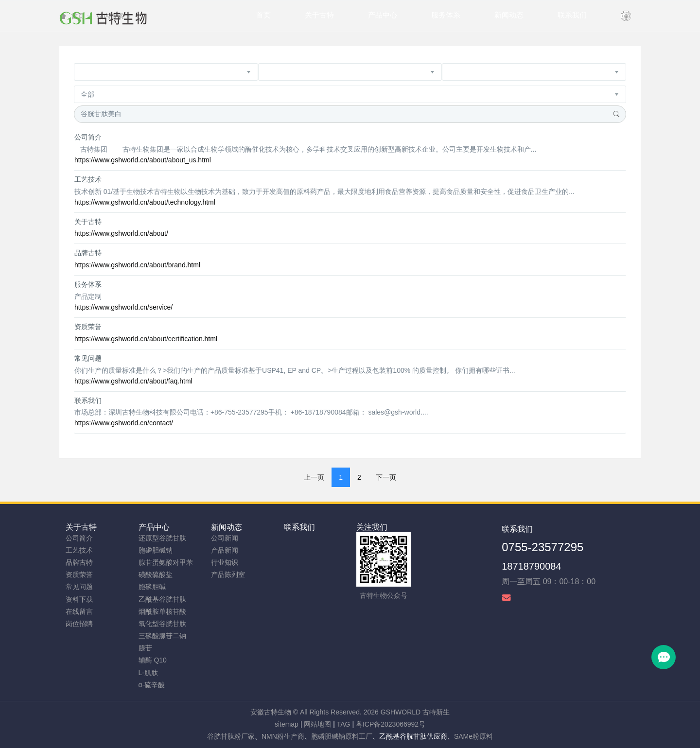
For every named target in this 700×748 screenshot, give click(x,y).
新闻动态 (227, 527)
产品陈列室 (228, 574)
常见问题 (88, 358)
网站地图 (317, 724)
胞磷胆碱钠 (156, 550)
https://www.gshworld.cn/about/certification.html (146, 339)
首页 (263, 15)
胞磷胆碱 (152, 587)
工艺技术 (88, 179)
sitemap (287, 724)
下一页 (386, 477)
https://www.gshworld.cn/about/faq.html (133, 381)
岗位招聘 (79, 624)
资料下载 (79, 599)
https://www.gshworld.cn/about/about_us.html (143, 160)
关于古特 (88, 222)
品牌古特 (88, 253)
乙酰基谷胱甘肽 (162, 599)
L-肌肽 (148, 673)
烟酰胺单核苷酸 (162, 611)
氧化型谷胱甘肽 (162, 624)
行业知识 (225, 562)
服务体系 (88, 284)
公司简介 (88, 137)
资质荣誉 (88, 327)
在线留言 (79, 611)
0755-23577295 (542, 547)
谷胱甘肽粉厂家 (231, 736)
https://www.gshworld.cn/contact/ (124, 423)
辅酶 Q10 (153, 660)
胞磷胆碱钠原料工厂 (342, 736)
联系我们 (88, 400)
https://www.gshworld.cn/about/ (121, 233)
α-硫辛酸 (152, 685)
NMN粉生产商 (283, 736)
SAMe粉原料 (473, 736)
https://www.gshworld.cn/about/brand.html (137, 265)
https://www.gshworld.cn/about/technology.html (145, 202)
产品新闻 (225, 550)
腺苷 (145, 648)
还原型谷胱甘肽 (162, 538)
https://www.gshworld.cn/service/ (123, 307)
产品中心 (154, 527)
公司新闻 (225, 538)
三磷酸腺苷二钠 (162, 636)
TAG (344, 724)
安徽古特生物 (271, 712)
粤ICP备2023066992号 (391, 724)
